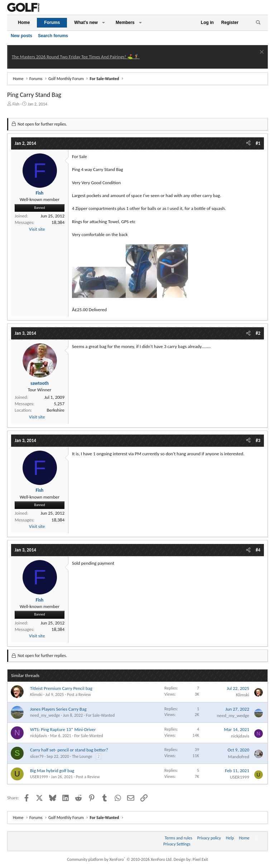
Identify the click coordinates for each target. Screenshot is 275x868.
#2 (258, 333)
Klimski (36, 695)
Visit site (37, 229)
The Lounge (82, 756)
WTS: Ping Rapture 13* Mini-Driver (63, 729)
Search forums (53, 36)
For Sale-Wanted (100, 715)
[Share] (248, 143)
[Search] (258, 23)
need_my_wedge (45, 715)
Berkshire (56, 410)
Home (24, 23)
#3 (258, 440)
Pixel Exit (200, 859)
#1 (258, 143)
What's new (86, 23)
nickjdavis (38, 736)
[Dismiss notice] (261, 53)
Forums (52, 23)
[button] (103, 23)
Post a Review (79, 695)
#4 (258, 550)
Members (125, 23)
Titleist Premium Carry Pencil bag (61, 688)
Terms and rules (178, 838)
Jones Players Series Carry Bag (58, 709)
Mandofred (239, 757)
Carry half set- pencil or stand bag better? (69, 750)
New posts (21, 36)
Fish (16, 104)
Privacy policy (209, 838)
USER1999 (39, 777)
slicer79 (37, 756)
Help (230, 838)
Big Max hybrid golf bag (52, 771)
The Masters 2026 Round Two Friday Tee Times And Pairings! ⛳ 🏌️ (76, 57)
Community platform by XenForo (120, 859)
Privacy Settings (177, 844)
